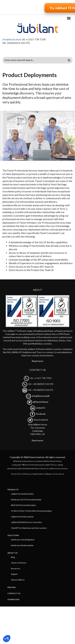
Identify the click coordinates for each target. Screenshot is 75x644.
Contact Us (14, 593)
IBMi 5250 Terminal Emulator (23, 505)
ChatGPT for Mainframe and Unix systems (29, 528)
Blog (13, 557)
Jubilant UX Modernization (22, 517)
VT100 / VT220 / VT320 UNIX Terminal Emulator (31, 511)
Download (13, 599)
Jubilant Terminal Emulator (22, 494)
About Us (12, 553)
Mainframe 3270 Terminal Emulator (26, 500)
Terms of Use (17, 474)
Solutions (13, 535)
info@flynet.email (12, 39)
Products (13, 490)
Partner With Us (18, 580)
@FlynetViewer (41, 402)
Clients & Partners (19, 563)
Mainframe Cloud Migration (23, 540)
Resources (16, 568)
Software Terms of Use (54, 474)
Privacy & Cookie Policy (34, 474)
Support (14, 574)
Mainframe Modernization (22, 545)
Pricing (12, 587)
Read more (37, 361)
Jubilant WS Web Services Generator (27, 522)
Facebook (41, 414)
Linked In (41, 408)
